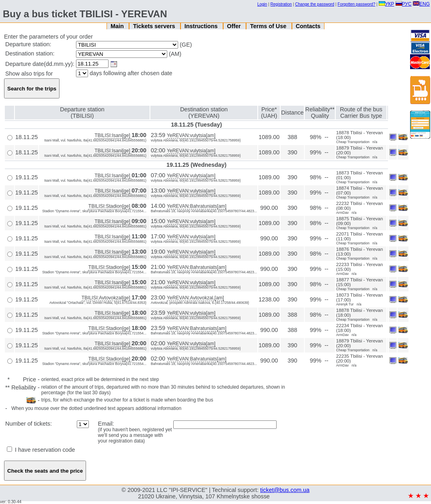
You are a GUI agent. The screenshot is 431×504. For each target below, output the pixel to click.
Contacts (308, 26)
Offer (234, 26)
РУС (404, 4)
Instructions (202, 26)
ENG (421, 4)
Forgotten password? (357, 4)
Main (118, 26)
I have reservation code (41, 450)
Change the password (315, 4)
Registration (281, 4)
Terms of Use (269, 26)
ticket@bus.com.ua (285, 490)
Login (262, 4)
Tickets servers (155, 26)
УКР (387, 4)
